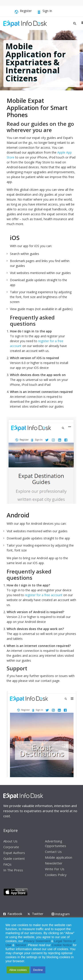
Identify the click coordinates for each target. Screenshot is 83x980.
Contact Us (53, 852)
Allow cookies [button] (18, 970)
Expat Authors (14, 853)
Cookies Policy (56, 875)
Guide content (14, 858)
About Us (10, 841)
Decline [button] (38, 970)
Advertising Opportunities (56, 843)
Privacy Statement (37, 941)
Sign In (45, 12)
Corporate (11, 847)
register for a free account (44, 595)
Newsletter (54, 863)
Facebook (15, 914)
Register (23, 12)
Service (21, 945)
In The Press (13, 870)
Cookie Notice (62, 945)
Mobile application (59, 857)
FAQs (7, 864)
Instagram (61, 914)
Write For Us (55, 869)
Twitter (38, 914)
